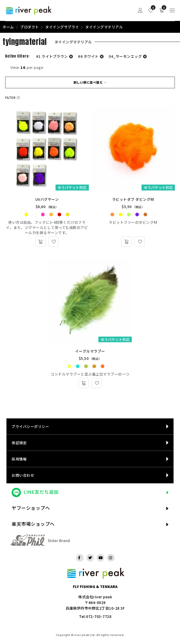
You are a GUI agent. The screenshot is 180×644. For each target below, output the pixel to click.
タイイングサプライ (62, 27)
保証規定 (19, 443)
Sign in (140, 10)
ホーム (8, 27)
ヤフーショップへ (31, 508)
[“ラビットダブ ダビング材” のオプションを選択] (127, 242)
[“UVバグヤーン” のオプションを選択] (41, 242)
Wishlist (152, 7)
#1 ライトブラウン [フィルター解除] (52, 56)
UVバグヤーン (47, 199)
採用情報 (19, 459)
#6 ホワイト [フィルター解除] (88, 56)
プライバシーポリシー (30, 426)
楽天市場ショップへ (33, 524)
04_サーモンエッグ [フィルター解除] (125, 56)
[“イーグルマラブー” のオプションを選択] (84, 383)
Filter (10, 97)
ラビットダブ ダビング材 (133, 199)
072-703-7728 (99, 616)
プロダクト (30, 27)
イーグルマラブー (90, 351)
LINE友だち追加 (41, 492)
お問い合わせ (23, 475)
